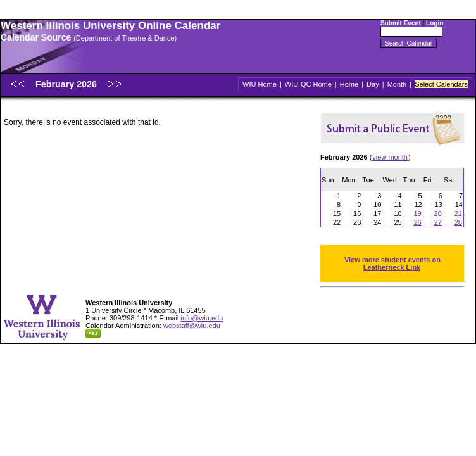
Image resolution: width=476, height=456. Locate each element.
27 (438, 222)
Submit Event (401, 23)
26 (417, 222)
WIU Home (260, 84)
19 (417, 213)
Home (349, 84)
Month (397, 84)
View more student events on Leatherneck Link (392, 263)
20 (438, 213)
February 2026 (67, 84)
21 (458, 213)
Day (373, 84)
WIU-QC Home (308, 84)
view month (390, 157)
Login (435, 23)
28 (458, 222)
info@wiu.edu (202, 318)
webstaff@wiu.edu (192, 326)
